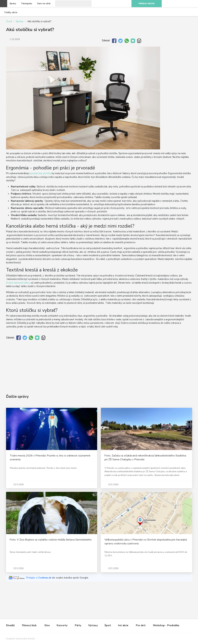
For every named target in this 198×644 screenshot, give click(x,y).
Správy (13, 4)
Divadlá (10, 625)
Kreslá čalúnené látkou (18, 283)
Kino (47, 625)
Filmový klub (29, 625)
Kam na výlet (44, 4)
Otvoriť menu (4, 4)
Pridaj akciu (147, 4)
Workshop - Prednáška (166, 625)
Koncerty (62, 625)
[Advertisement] (99, 364)
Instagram (180, 4)
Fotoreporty (27, 4)
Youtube (187, 4)
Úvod (9, 21)
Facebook (174, 4)
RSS (193, 4)
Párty (78, 625)
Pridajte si (39, 578)
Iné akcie (123, 625)
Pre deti (141, 625)
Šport (108, 625)
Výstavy (93, 625)
